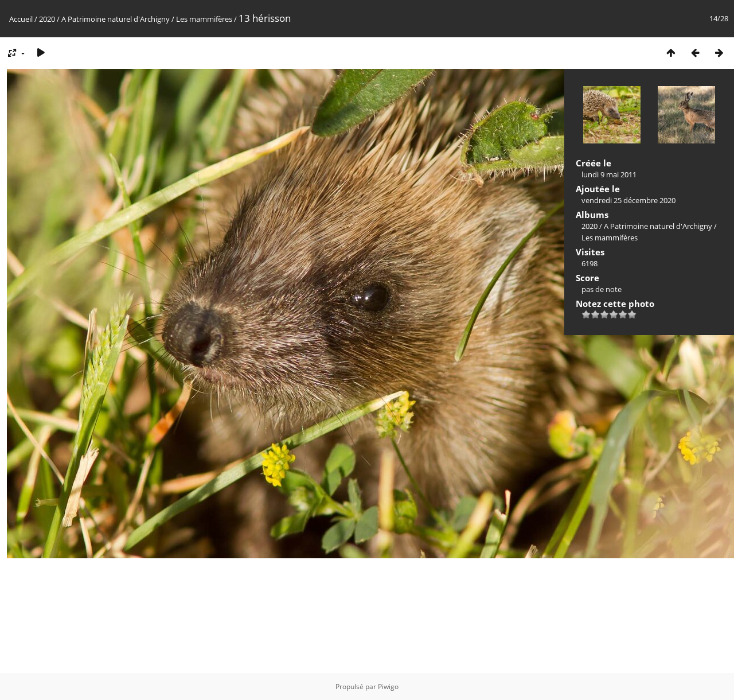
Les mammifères (204, 19)
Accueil (21, 19)
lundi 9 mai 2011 (609, 174)
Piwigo (388, 687)
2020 (47, 19)
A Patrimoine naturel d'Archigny (116, 19)
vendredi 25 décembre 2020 (628, 200)
